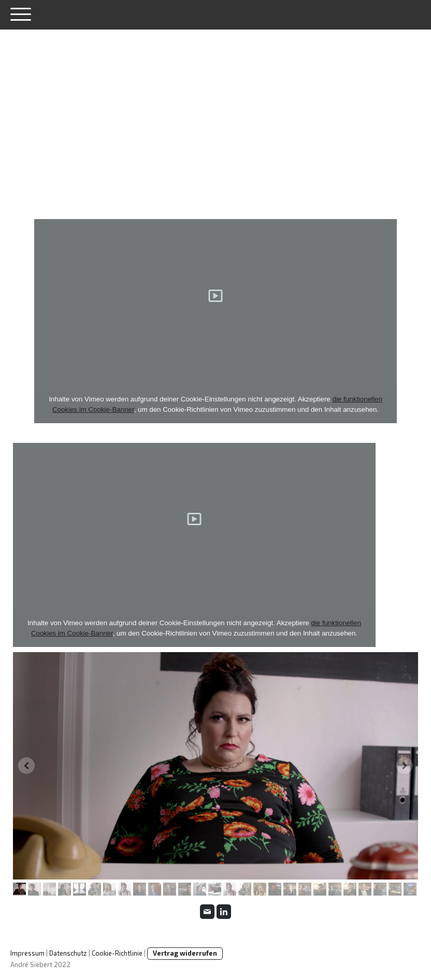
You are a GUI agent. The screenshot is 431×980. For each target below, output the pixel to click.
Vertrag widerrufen (185, 953)
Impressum (27, 953)
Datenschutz (68, 953)
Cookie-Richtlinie (117, 953)
